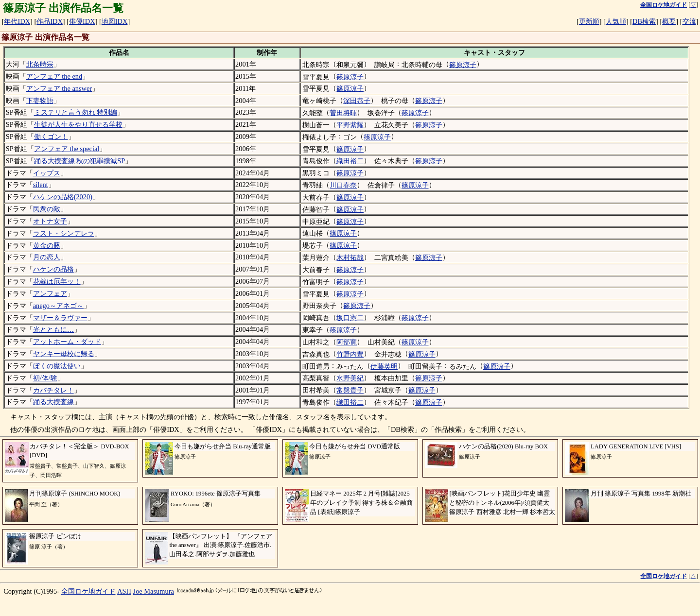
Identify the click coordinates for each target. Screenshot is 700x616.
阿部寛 (347, 342)
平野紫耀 (350, 125)
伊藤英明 (384, 366)
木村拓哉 (350, 257)
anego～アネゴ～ (58, 306)
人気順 (616, 21)
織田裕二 (350, 161)
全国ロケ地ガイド (88, 591)
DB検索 (644, 21)
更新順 (589, 21)
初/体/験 (45, 378)
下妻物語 (40, 101)
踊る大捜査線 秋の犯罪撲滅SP (80, 161)
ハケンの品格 (53, 269)
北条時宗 (40, 64)
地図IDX (115, 21)
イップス (47, 173)
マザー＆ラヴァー (60, 318)
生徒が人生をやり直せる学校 (78, 124)
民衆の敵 (47, 209)
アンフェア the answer (59, 88)
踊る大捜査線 (53, 402)
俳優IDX (82, 21)
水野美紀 (350, 378)
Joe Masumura (154, 591)
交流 (689, 21)
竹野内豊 (350, 354)
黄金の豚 (47, 245)
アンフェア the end (54, 76)
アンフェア (50, 293)
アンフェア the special (67, 149)
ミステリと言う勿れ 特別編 (76, 112)
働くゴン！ (51, 137)
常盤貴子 (350, 390)
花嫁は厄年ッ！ (57, 281)
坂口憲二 (350, 318)
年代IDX (17, 21)
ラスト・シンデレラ (64, 233)
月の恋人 (47, 257)
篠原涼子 (463, 65)
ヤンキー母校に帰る (64, 354)
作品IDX (50, 21)
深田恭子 (357, 101)
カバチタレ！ (53, 390)
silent (41, 185)
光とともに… (53, 329)
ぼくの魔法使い (57, 366)
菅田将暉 (343, 113)
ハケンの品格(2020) (63, 197)
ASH (124, 591)
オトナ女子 (50, 221)
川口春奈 (343, 185)
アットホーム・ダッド (67, 342)
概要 (669, 21)
